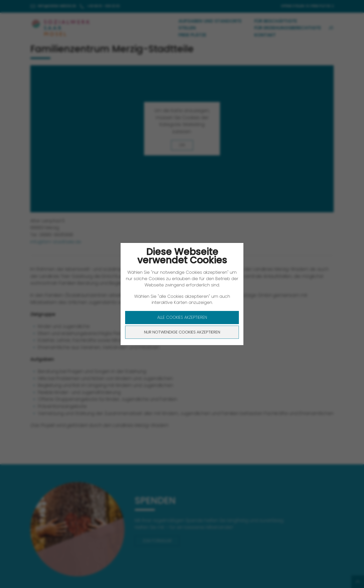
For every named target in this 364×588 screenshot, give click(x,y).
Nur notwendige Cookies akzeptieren (182, 332)
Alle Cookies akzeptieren (182, 317)
